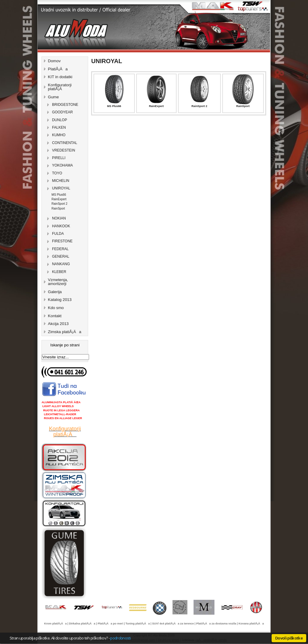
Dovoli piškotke (289, 638)
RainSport (243, 106)
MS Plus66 (114, 106)
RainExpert (156, 106)
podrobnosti (120, 638)
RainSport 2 (199, 106)
